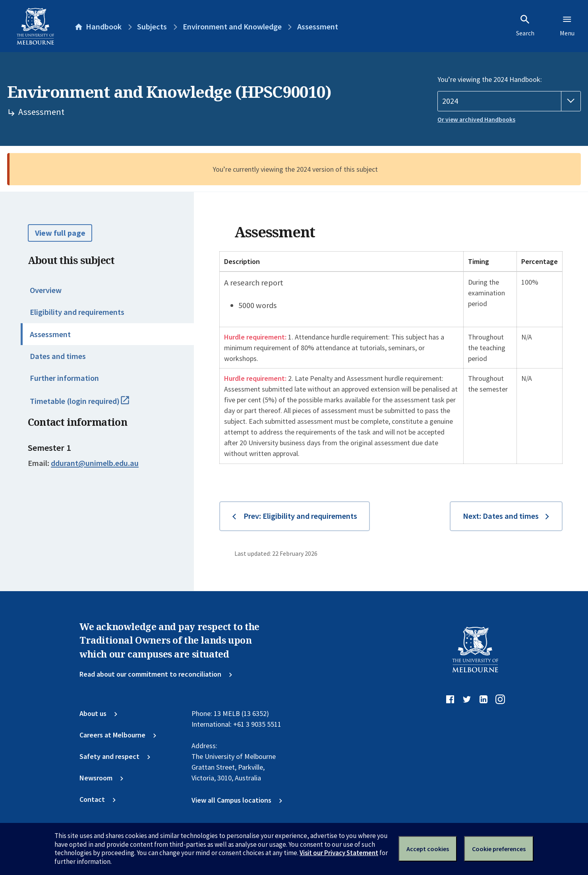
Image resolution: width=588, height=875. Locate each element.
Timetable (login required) (89, 405)
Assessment (50, 334)
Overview (46, 290)
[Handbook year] (509, 101)
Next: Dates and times (501, 516)
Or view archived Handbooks (476, 119)
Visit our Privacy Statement (339, 853)
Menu (567, 25)
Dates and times (58, 356)
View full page (60, 233)
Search (525, 25)
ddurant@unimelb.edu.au (95, 463)
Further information (64, 378)
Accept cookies (428, 849)
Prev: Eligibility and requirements (300, 516)
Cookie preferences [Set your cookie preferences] (499, 849)
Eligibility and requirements (77, 312)
